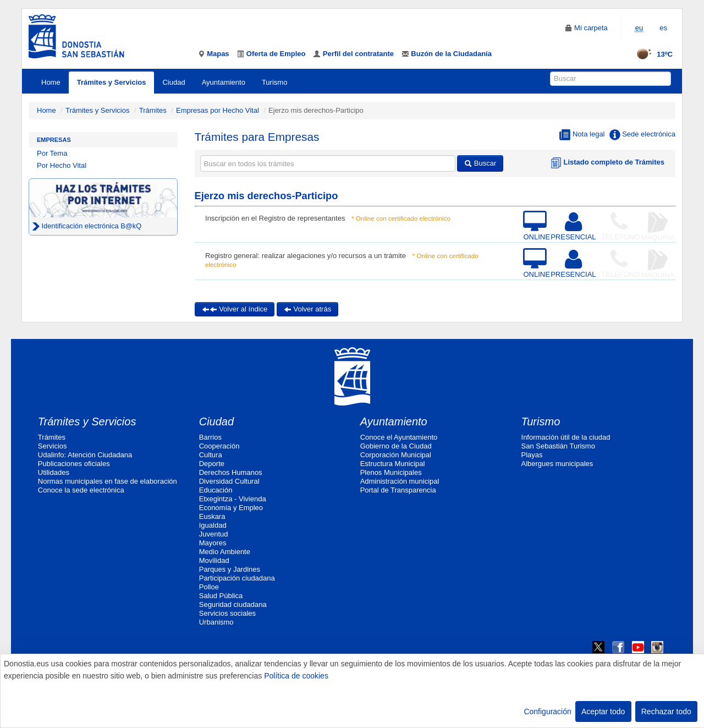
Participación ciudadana (237, 578)
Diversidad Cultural (229, 481)
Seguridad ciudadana (233, 604)
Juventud (214, 534)
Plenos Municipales (391, 472)
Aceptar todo (603, 711)
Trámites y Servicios (112, 82)
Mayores (213, 543)
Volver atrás (307, 309)
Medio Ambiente (225, 552)
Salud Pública (221, 596)
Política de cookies (296, 676)
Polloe (209, 587)
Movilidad (214, 560)
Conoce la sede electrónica (81, 490)
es (663, 28)
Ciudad (174, 82)
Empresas (54, 140)
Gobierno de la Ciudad (396, 446)
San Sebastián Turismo (558, 446)
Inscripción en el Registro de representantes (275, 218)
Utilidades (54, 472)
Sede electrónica (642, 135)
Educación (216, 490)
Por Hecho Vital (62, 165)
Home (51, 82)
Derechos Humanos (231, 472)
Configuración (547, 711)
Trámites (153, 110)
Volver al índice (235, 309)
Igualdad (213, 525)
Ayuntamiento (224, 82)
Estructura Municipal (393, 464)
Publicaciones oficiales (74, 464)
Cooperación (219, 446)
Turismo (274, 82)
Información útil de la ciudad (566, 437)
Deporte (212, 464)
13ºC (651, 54)
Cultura (211, 455)
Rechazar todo (666, 711)
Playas (532, 455)
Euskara (212, 516)
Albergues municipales (557, 464)
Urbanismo (216, 622)
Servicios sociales (227, 613)
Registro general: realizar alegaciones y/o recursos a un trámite (306, 256)
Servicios (53, 446)
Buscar (480, 163)
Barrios (210, 437)
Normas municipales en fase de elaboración (108, 481)
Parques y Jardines (230, 569)
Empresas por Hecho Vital (218, 110)
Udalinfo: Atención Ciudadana (85, 455)
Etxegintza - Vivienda (233, 499)
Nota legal (582, 135)
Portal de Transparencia (398, 490)
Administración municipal (400, 481)
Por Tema (52, 153)
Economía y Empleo (231, 508)
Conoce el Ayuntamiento (399, 437)
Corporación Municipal (396, 455)
